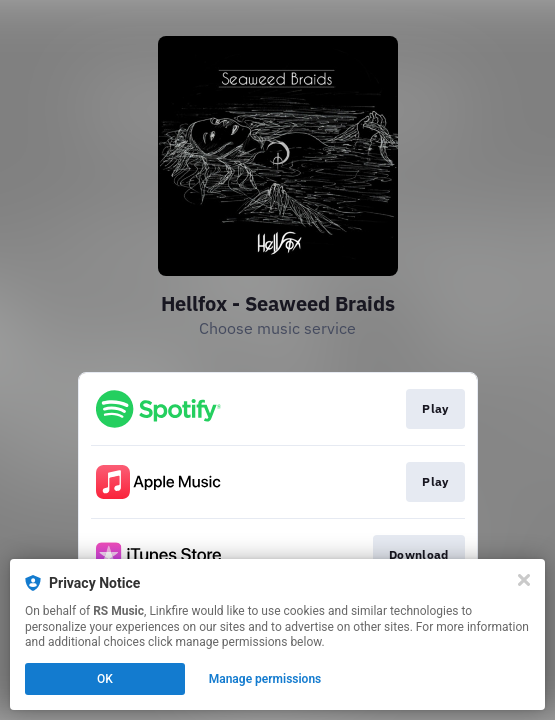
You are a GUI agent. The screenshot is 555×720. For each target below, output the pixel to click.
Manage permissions (265, 679)
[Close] (524, 580)
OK (105, 679)
